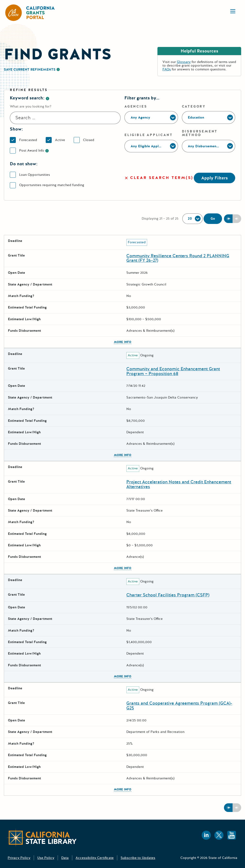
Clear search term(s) (159, 178)
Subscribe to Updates (138, 858)
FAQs (167, 69)
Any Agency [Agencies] (140, 117)
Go (213, 219)
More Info (123, 342)
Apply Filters (214, 178)
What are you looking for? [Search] (31, 106)
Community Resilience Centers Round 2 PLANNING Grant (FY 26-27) (178, 258)
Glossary (184, 62)
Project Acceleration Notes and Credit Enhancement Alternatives (179, 484)
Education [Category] (196, 117)
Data (65, 858)
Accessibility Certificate (95, 858)
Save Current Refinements (30, 70)
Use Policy (46, 858)
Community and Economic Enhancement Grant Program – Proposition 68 (173, 371)
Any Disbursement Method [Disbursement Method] (210, 146)
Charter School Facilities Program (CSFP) (168, 595)
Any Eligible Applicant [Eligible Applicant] (149, 146)
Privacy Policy (19, 858)
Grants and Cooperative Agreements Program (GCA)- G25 (179, 706)
